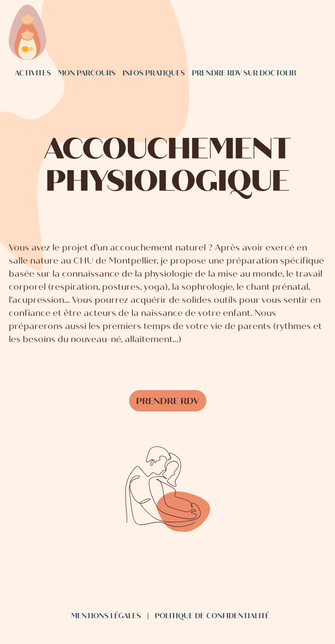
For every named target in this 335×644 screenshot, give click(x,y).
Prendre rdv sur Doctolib (244, 73)
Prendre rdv (168, 401)
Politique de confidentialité (212, 616)
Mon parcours (87, 73)
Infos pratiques (154, 73)
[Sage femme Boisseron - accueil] (27, 33)
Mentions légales (106, 616)
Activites (33, 73)
